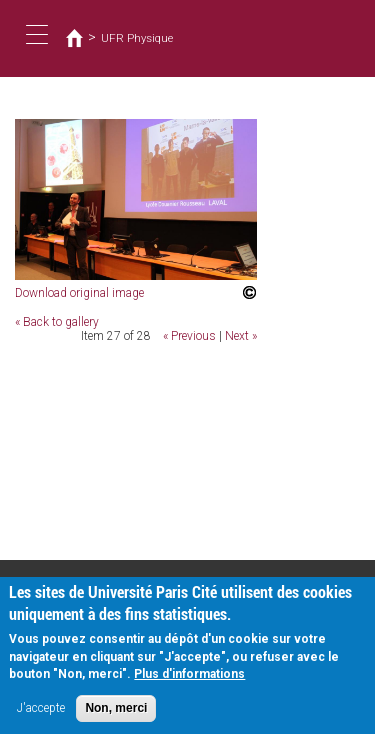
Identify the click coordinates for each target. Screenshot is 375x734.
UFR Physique (137, 38)
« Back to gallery (57, 322)
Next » (241, 336)
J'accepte (41, 715)
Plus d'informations (189, 681)
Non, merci (116, 715)
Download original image (79, 293)
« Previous (189, 336)
